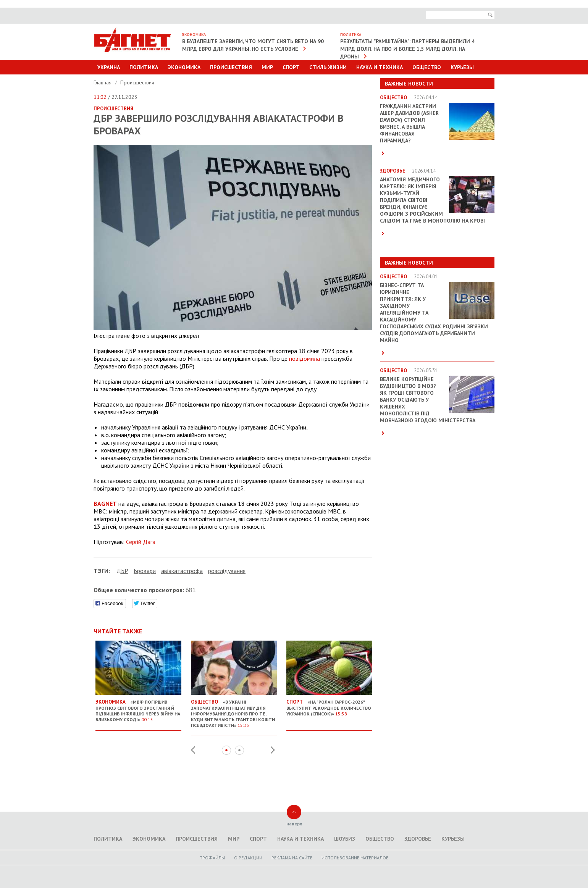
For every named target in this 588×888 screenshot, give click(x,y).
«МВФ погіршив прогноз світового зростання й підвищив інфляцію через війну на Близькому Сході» (138, 708)
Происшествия (231, 67)
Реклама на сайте (292, 858)
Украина (109, 67)
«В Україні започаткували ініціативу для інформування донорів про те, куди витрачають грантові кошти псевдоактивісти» (234, 710)
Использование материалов (355, 858)
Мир (267, 67)
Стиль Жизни (328, 67)
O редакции (248, 858)
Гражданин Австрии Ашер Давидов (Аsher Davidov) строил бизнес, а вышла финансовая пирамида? (409, 123)
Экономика (184, 67)
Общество (427, 67)
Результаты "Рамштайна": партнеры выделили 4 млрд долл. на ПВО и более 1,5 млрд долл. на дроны (407, 49)
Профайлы (212, 858)
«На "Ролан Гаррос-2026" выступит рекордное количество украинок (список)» (329, 705)
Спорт (291, 67)
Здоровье (418, 839)
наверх (294, 824)
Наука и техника (380, 67)
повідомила (304, 358)
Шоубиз (345, 839)
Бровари (145, 571)
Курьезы (462, 67)
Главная (103, 82)
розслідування (227, 571)
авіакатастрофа (182, 571)
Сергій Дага (141, 542)
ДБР (122, 571)
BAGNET (105, 504)
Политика (144, 67)
